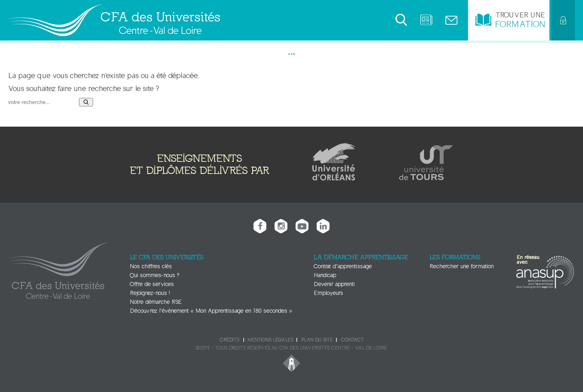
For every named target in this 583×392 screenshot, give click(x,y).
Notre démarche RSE (156, 302)
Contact (352, 340)
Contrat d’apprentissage (343, 266)
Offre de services (152, 284)
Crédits (230, 340)
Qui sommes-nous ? (155, 275)
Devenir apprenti (334, 284)
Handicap (325, 275)
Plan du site (317, 340)
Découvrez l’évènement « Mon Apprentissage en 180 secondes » (211, 311)
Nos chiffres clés (151, 266)
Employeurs (328, 293)
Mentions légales (270, 340)
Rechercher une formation (462, 266)
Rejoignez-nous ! (150, 293)
